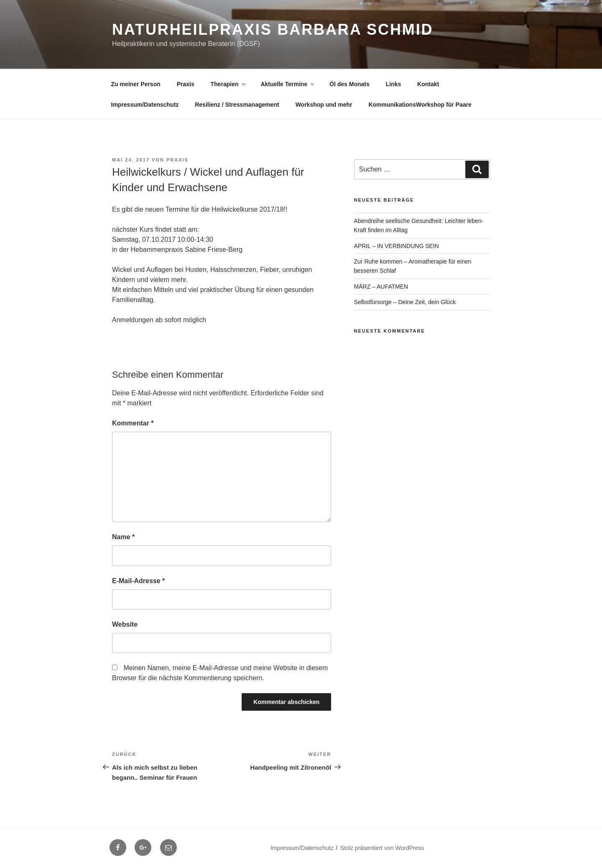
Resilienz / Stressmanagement (237, 105)
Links (394, 84)
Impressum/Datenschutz (145, 105)
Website (125, 624)
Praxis (186, 84)
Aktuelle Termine (288, 84)
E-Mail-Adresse (138, 581)
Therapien (229, 84)
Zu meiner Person (136, 84)
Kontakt (428, 84)
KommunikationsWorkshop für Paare (420, 105)
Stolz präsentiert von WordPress (382, 848)
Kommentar (133, 423)
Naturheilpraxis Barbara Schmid (273, 29)
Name (123, 537)
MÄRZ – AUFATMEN (381, 287)
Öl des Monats (349, 84)
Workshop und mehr (324, 105)
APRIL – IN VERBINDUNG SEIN (397, 246)
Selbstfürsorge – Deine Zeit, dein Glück (405, 302)
